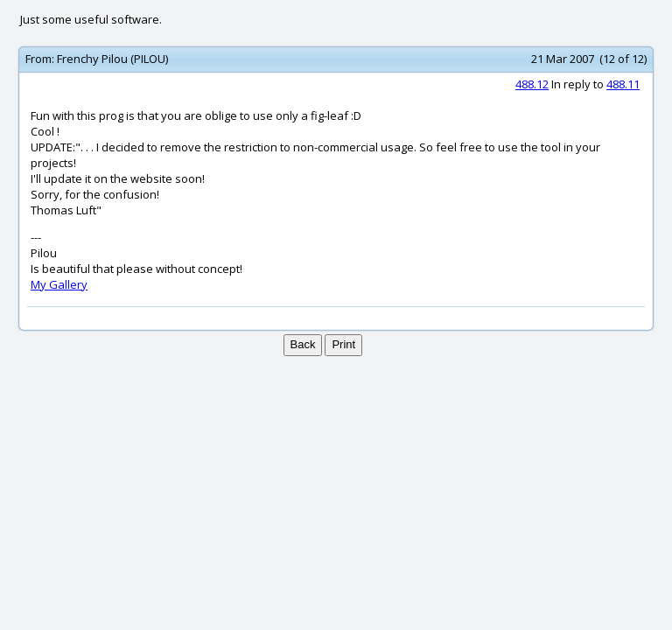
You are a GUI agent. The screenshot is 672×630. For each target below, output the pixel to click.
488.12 (532, 84)
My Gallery (59, 284)
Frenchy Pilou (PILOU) (112, 59)
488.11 (623, 84)
